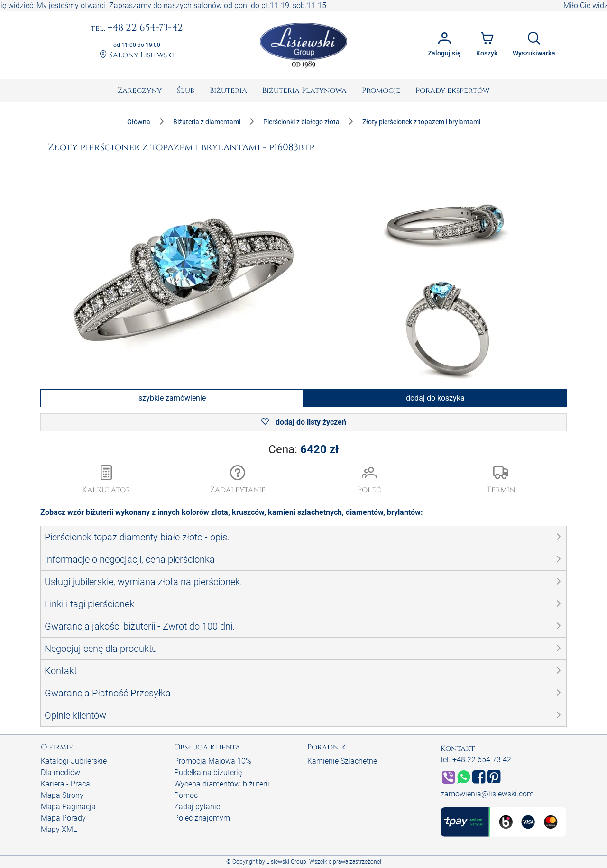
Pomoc (186, 795)
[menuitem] (140, 91)
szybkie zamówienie (172, 398)
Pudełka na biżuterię (208, 772)
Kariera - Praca (65, 784)
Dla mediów (60, 772)
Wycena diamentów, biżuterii (222, 784)
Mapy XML (59, 829)
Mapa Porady (63, 818)
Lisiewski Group (286, 862)
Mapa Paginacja (68, 807)
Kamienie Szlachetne (342, 761)
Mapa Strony (62, 795)
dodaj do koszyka (435, 398)
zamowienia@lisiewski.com (487, 794)
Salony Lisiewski (137, 55)
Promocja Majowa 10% (213, 761)
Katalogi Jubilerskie (74, 761)
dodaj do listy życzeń (304, 422)
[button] (238, 480)
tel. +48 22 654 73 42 (476, 760)
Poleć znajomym (202, 818)
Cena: (303, 449)
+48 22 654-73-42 (137, 28)
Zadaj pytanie (197, 807)
